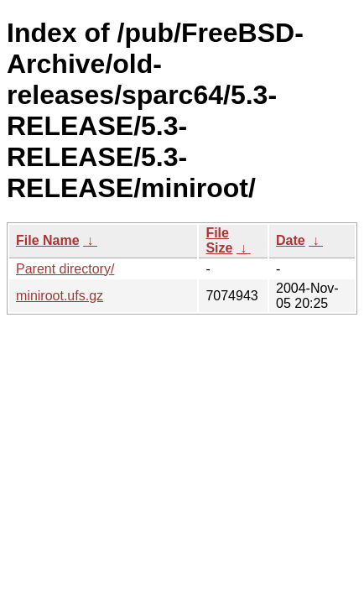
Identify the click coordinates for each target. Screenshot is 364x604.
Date (291, 240)
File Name (48, 240)
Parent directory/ (65, 269)
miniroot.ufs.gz (60, 296)
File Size (219, 240)
